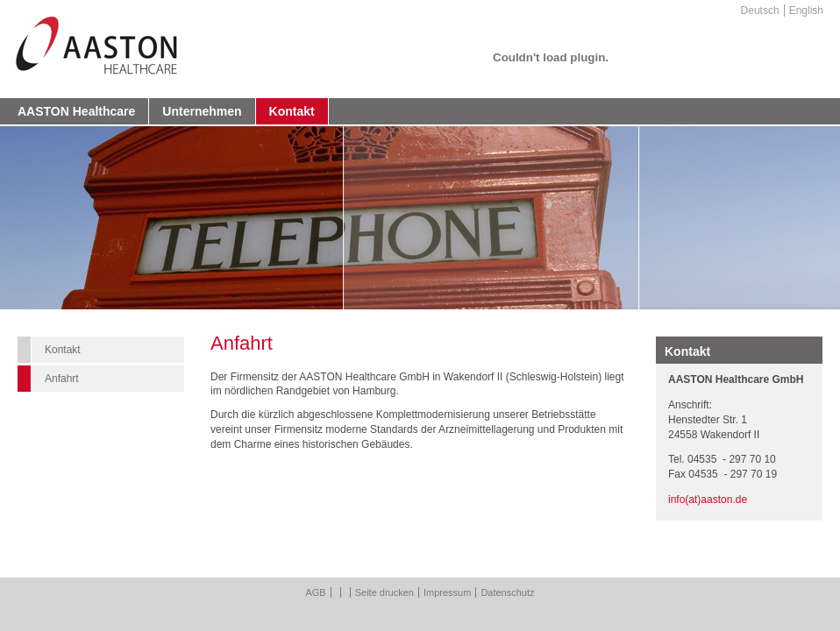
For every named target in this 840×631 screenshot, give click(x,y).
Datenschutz (507, 592)
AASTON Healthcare (76, 111)
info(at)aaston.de (708, 500)
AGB (315, 592)
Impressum (447, 592)
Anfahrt (62, 379)
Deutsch (760, 11)
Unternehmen (202, 111)
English (806, 11)
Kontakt (292, 111)
